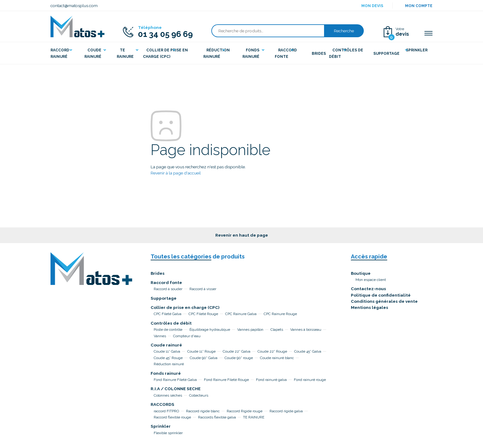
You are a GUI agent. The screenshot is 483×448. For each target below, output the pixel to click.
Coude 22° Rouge (272, 351)
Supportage (164, 298)
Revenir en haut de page (242, 235)
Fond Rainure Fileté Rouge (226, 380)
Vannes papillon (250, 330)
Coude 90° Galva (204, 358)
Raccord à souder (168, 289)
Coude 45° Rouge (168, 358)
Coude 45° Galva (308, 351)
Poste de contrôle (168, 330)
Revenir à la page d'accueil (176, 173)
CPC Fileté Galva (168, 314)
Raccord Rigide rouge (245, 411)
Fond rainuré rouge (310, 380)
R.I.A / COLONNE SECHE (176, 389)
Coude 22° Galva (237, 351)
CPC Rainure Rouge (280, 314)
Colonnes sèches (168, 395)
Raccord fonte (166, 282)
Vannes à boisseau (306, 330)
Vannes (160, 336)
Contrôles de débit (171, 323)
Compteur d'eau (187, 336)
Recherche (344, 31)
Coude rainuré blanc (277, 358)
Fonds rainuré (166, 373)
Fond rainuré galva (271, 380)
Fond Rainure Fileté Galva (175, 380)
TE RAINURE (254, 417)
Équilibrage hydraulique (210, 330)
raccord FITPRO (166, 411)
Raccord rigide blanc (203, 411)
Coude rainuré (166, 345)
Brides (158, 273)
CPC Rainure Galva (241, 314)
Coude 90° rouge (239, 358)
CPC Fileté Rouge (203, 314)
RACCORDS (162, 404)
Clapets (277, 330)
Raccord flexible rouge (172, 417)
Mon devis (372, 6)
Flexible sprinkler (168, 433)
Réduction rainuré (169, 364)
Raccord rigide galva (286, 411)
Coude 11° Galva (167, 351)
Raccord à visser (203, 289)
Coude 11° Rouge (201, 351)
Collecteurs (199, 395)
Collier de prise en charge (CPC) (185, 307)
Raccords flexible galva (217, 417)
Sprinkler (161, 426)
